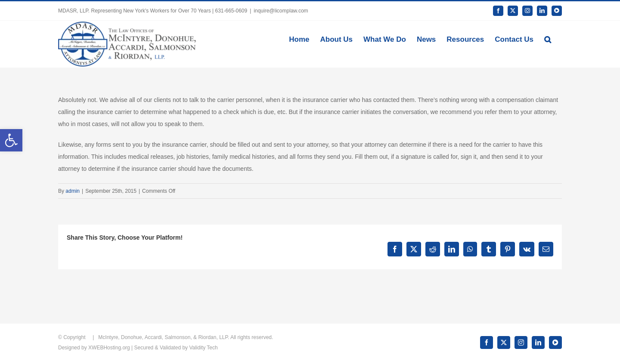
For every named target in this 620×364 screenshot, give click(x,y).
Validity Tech (203, 348)
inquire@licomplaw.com (281, 11)
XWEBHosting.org (109, 348)
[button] (548, 39)
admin (73, 191)
